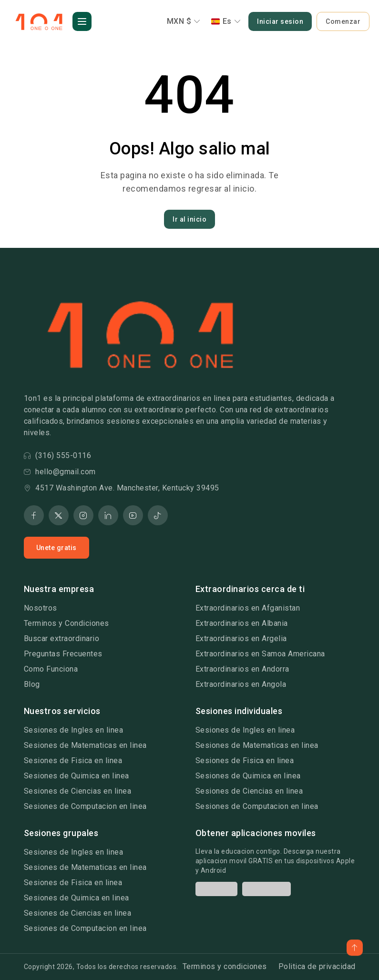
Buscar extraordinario (62, 638)
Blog (32, 684)
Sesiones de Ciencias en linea (78, 791)
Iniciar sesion (280, 21)
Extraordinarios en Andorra (242, 669)
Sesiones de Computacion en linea (85, 806)
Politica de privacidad (317, 966)
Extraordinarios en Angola (241, 684)
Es (226, 21)
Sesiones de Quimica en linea (77, 776)
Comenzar (343, 21)
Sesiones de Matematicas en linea (85, 745)
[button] (82, 21)
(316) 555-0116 (58, 455)
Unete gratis (56, 548)
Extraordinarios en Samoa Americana (260, 654)
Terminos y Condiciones (67, 623)
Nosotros (41, 608)
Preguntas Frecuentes (63, 654)
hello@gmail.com (60, 472)
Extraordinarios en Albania (242, 623)
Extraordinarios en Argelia (241, 638)
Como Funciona (51, 669)
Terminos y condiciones (225, 966)
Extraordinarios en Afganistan (248, 608)
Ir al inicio (189, 219)
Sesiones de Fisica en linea (73, 761)
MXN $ (184, 21)
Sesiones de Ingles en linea (74, 730)
